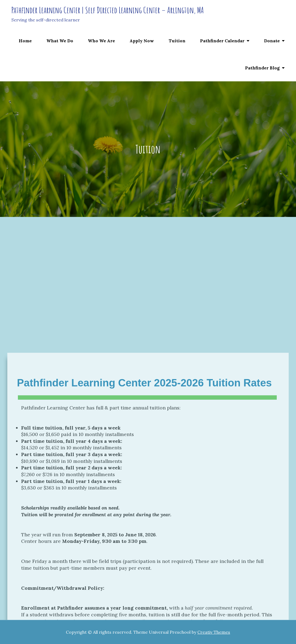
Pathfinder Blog (262, 68)
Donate (272, 41)
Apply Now (142, 41)
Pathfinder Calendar (222, 41)
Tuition (177, 41)
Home (25, 41)
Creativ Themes (214, 632)
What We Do (60, 41)
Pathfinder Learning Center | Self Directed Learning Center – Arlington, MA (108, 10)
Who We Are (101, 41)
